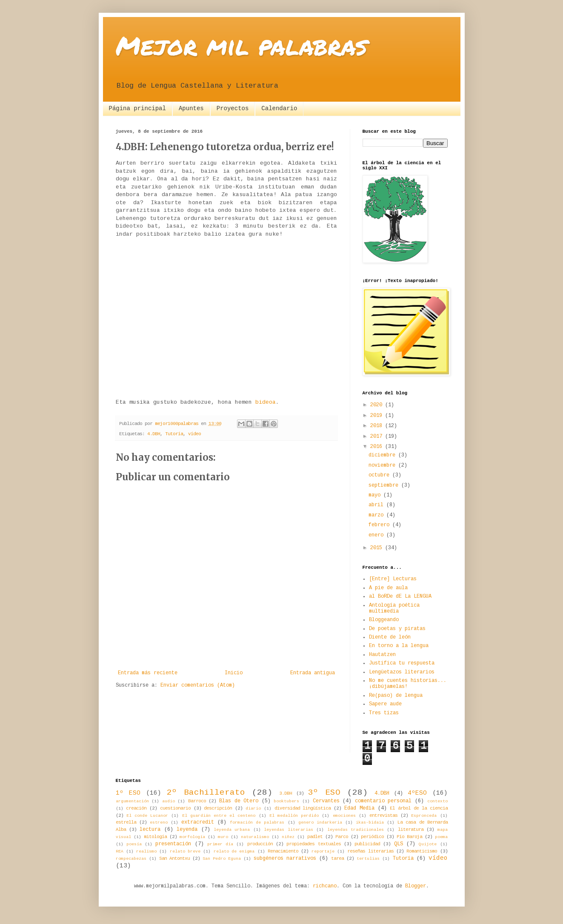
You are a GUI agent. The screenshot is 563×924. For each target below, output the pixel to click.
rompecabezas (131, 859)
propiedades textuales (313, 844)
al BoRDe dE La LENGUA (400, 596)
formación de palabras (257, 823)
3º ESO (324, 793)
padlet (315, 837)
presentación (173, 844)
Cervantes (326, 801)
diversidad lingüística (303, 808)
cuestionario (175, 808)
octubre (380, 475)
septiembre (385, 485)
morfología (192, 837)
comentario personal (383, 801)
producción (260, 844)
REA (120, 851)
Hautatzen (382, 655)
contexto (437, 801)
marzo (377, 515)
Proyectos (233, 108)
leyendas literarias (288, 830)
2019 (378, 416)
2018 (378, 426)
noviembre (383, 465)
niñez (288, 837)
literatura (411, 830)
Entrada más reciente (148, 673)
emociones (344, 816)
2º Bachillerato (206, 793)
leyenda (187, 830)
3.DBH (286, 793)
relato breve (185, 851)
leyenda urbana (232, 830)
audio (169, 801)
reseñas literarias (370, 851)
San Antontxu (174, 858)
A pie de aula (388, 588)
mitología (155, 837)
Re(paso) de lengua (396, 696)
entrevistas (383, 816)
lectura (150, 830)
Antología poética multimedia (394, 608)
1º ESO (128, 793)
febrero (380, 525)
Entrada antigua (313, 673)
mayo (376, 495)
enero (377, 535)
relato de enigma (234, 851)
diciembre (383, 455)
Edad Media (359, 808)
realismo (146, 851)
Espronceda (424, 816)
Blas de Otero (239, 801)
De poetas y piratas (397, 629)
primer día (220, 844)
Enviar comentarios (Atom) (198, 685)
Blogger (416, 886)
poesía (134, 844)
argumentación (132, 801)
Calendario (279, 108)
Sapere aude (385, 704)
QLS (399, 844)
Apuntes (191, 108)
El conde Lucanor (147, 816)
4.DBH (154, 434)
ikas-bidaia (370, 823)
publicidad (367, 844)
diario (253, 808)
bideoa (266, 402)
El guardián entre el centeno (219, 816)
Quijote (428, 844)
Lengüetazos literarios (402, 672)
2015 (378, 548)
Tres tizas (384, 713)
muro (223, 837)
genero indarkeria (320, 823)
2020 (378, 405)
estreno (159, 823)
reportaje (323, 851)
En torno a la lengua (399, 646)
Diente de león (390, 637)
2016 (378, 447)
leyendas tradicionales (356, 830)
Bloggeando (384, 620)
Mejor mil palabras (241, 45)
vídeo (194, 434)
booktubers (286, 801)
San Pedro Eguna (222, 859)
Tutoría (174, 434)
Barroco (197, 801)
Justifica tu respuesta (402, 663)
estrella (126, 822)
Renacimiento (283, 851)
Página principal (137, 108)
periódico (372, 837)
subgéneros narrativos (285, 858)
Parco (342, 837)
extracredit (198, 822)
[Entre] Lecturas (393, 579)
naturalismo (255, 837)
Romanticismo (422, 851)
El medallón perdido (294, 816)
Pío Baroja (409, 837)
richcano (325, 886)
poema (441, 837)
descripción (218, 808)
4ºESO (417, 793)
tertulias (368, 859)
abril (377, 505)
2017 (378, 436)
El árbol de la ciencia (419, 808)
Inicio (234, 673)
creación (136, 808)
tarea (337, 858)
